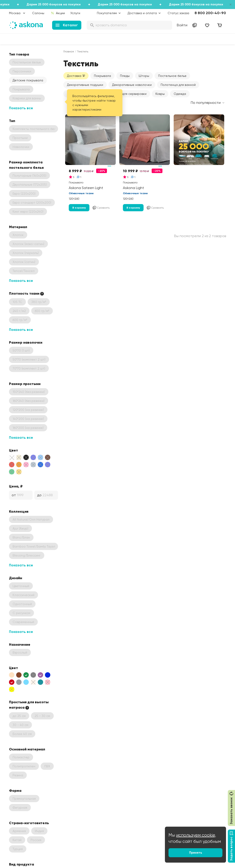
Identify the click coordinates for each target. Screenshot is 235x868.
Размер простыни (25, 384)
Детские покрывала (28, 80)
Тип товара (19, 54)
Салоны (38, 13)
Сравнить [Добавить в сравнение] (101, 208)
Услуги (75, 13)
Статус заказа (178, 13)
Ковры (160, 94)
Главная (69, 51)
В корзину (79, 208)
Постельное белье (172, 76)
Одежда (180, 94)
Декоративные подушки (85, 85)
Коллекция (19, 511)
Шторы (144, 76)
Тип (12, 121)
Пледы (125, 76)
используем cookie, (196, 835)
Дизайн (16, 578)
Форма (15, 790)
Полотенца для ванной (178, 85)
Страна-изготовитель (29, 823)
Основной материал (27, 749)
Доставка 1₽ (76, 76)
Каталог (67, 25)
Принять (196, 853)
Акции (58, 13)
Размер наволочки (26, 342)
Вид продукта (21, 864)
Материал (18, 227)
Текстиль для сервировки (127, 94)
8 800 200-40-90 (210, 13)
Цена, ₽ (16, 486)
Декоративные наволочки (132, 85)
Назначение (20, 644)
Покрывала (102, 76)
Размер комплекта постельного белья (26, 165)
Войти (182, 25)
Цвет (13, 450)
